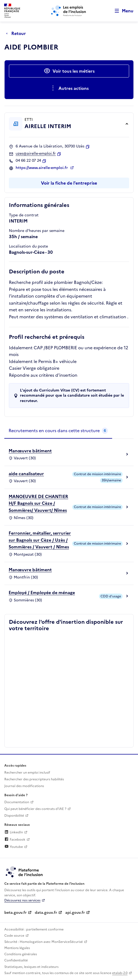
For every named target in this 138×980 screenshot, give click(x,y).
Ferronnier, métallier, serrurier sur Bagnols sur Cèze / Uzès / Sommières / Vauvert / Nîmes (40, 540)
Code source (14, 936)
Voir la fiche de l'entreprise (69, 183)
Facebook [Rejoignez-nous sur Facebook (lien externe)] (15, 840)
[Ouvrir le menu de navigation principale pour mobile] (122, 11)
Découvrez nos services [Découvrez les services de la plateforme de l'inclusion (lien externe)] (22, 900)
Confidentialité (16, 960)
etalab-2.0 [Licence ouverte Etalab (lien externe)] (120, 973)
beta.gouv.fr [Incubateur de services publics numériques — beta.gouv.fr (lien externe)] (15, 913)
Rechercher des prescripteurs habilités (34, 779)
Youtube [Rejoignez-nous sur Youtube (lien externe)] (14, 847)
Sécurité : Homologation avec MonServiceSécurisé (44, 942)
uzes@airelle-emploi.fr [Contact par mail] (36, 154)
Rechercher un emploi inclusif (27, 773)
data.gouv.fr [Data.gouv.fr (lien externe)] (46, 913)
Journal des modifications (24, 786)
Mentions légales (17, 948)
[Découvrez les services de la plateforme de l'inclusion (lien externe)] (25, 872)
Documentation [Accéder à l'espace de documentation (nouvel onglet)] (17, 802)
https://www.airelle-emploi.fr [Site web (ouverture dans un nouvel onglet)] (42, 168)
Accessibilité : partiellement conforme (34, 929)
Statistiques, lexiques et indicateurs (31, 967)
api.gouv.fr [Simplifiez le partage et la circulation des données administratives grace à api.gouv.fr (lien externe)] (75, 913)
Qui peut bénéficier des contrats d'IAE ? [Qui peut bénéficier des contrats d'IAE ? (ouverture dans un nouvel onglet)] (35, 809)
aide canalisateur (26, 474)
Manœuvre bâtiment (30, 451)
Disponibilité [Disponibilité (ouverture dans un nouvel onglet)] (14, 816)
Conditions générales (21, 954)
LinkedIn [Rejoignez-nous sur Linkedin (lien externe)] (14, 832)
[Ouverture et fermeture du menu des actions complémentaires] (69, 88)
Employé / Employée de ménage (42, 593)
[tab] (58, 431)
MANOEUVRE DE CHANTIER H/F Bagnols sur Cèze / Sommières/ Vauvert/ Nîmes (38, 503)
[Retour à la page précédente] (17, 33)
